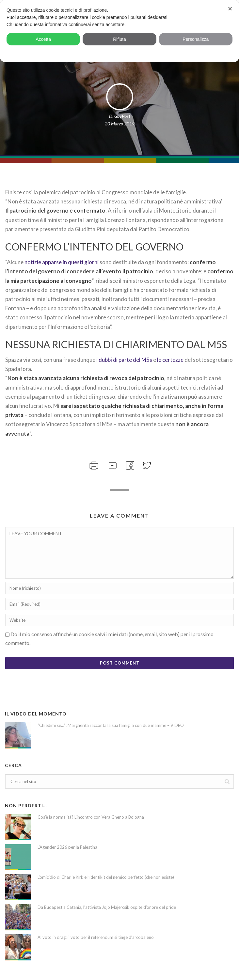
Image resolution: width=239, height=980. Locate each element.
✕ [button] (230, 9)
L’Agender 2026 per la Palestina (67, 847)
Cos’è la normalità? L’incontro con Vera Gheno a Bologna (91, 817)
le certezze (170, 360)
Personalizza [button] (196, 39)
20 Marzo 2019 (120, 124)
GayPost (122, 116)
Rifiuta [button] (119, 39)
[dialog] (119, 31)
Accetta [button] (43, 39)
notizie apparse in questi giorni (62, 262)
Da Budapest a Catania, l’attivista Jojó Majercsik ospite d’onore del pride (107, 907)
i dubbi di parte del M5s (124, 360)
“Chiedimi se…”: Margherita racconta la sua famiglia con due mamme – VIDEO (111, 725)
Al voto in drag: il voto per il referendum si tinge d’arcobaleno (96, 937)
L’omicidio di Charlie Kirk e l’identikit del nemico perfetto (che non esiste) (106, 877)
